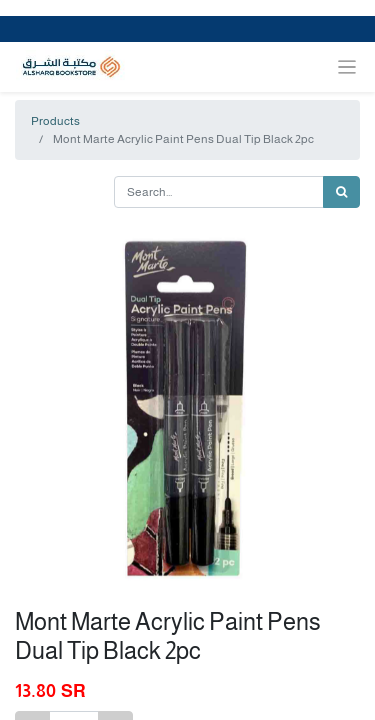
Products (55, 121)
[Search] (341, 192)
